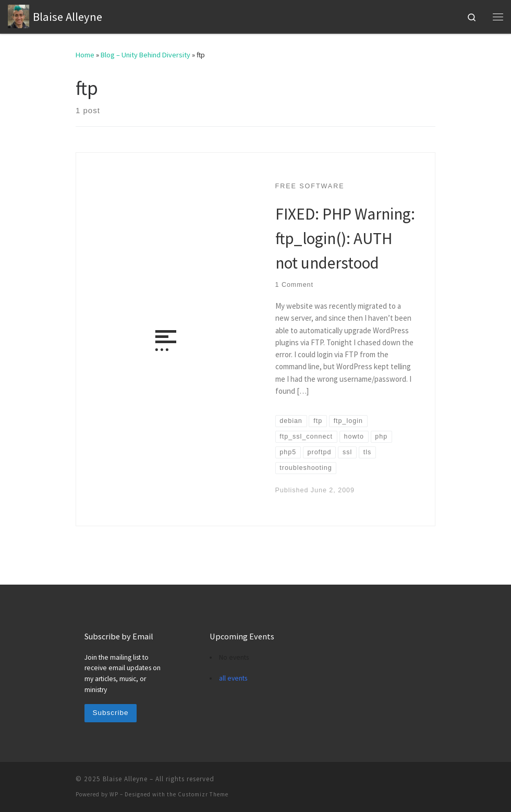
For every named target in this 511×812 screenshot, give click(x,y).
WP (114, 794)
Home (85, 55)
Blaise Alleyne (125, 779)
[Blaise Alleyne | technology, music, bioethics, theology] (19, 15)
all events (233, 678)
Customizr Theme (203, 794)
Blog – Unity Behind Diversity (145, 55)
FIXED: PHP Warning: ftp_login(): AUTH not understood (345, 238)
